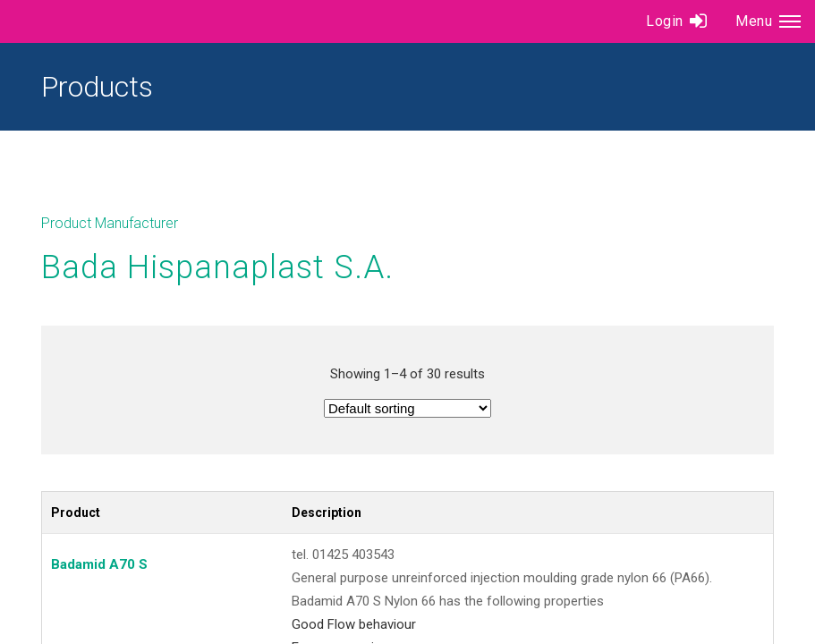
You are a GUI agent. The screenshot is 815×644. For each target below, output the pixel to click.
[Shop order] (407, 408)
